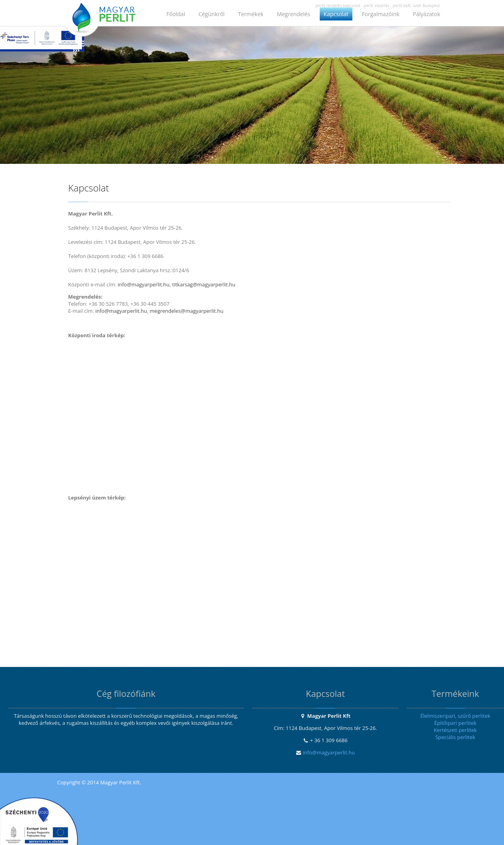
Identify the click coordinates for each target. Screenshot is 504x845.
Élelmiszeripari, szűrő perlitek (455, 716)
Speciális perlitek (455, 737)
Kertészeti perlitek (455, 730)
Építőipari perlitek (455, 723)
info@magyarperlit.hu (329, 752)
